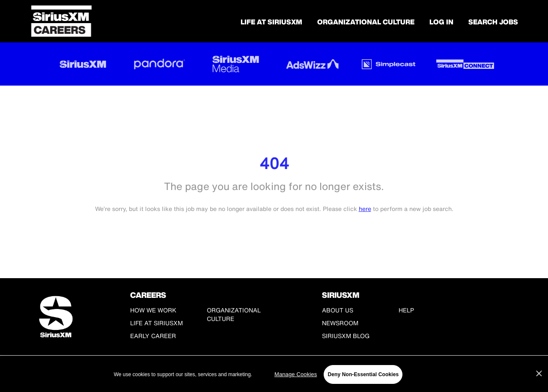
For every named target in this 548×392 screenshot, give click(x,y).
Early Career (153, 336)
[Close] (539, 374)
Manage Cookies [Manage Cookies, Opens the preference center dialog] (296, 374)
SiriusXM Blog (346, 336)
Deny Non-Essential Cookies (363, 374)
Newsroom (340, 323)
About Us (338, 310)
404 (274, 163)
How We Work (153, 310)
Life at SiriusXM (156, 323)
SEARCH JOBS (493, 22)
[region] (274, 374)
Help (406, 310)
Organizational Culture (366, 22)
